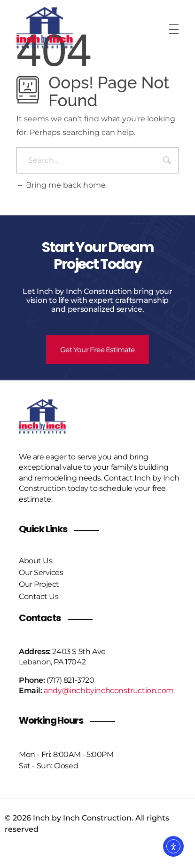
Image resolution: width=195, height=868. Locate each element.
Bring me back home (61, 185)
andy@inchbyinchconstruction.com (109, 690)
